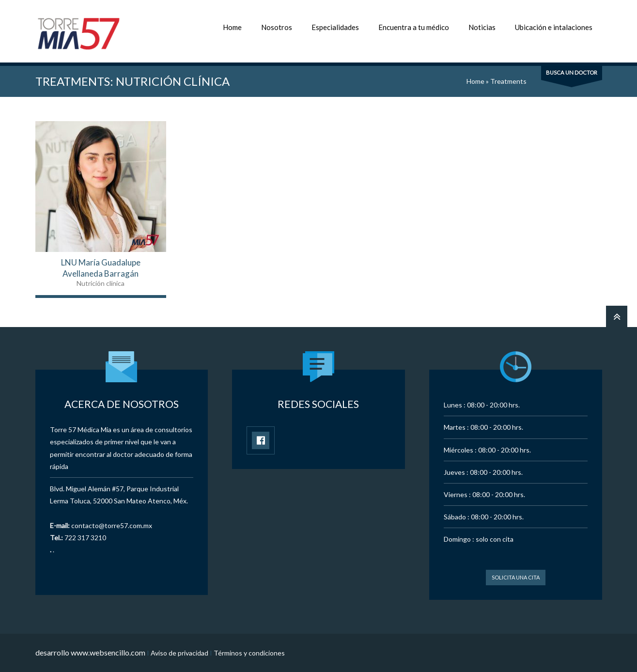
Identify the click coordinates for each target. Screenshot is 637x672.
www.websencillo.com (108, 652)
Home (232, 27)
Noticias (482, 27)
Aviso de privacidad (179, 653)
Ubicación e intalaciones (554, 27)
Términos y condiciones (249, 653)
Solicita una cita (516, 577)
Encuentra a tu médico (414, 27)
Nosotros (277, 27)
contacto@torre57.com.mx (112, 525)
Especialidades (335, 27)
